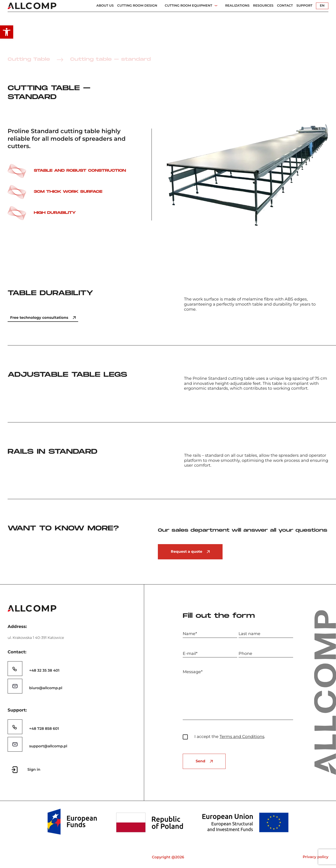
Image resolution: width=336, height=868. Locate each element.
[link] (7, 32)
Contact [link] (285, 6)
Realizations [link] (237, 6)
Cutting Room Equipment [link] (188, 6)
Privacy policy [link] (316, 857)
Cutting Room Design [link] (137, 6)
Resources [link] (263, 6)
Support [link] (304, 6)
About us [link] (105, 6)
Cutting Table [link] (29, 60)
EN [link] (322, 6)
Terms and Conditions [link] (242, 737)
